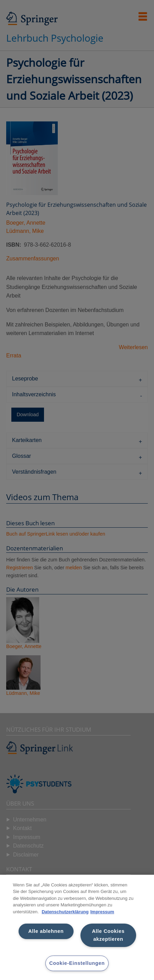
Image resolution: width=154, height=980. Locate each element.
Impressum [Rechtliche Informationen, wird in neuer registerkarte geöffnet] (102, 912)
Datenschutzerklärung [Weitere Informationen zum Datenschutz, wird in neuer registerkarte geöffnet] (65, 912)
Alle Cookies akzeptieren (108, 935)
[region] (77, 927)
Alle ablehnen (46, 931)
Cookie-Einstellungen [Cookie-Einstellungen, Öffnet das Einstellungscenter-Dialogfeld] (77, 963)
